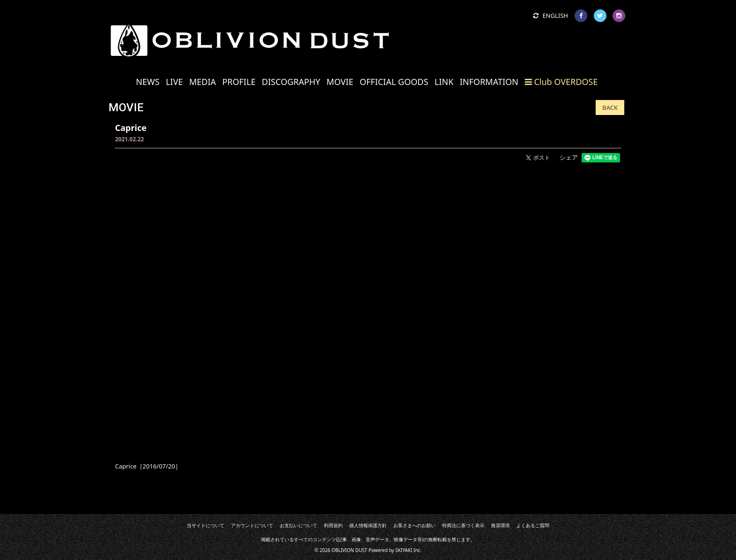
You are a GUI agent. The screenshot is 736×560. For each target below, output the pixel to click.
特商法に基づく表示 (463, 525)
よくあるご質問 (532, 525)
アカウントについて (253, 525)
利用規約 (334, 525)
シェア (569, 157)
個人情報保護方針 (368, 525)
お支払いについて (299, 525)
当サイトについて (207, 525)
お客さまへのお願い (414, 525)
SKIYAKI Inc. (408, 550)
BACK (610, 107)
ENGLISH (551, 15)
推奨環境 (499, 525)
